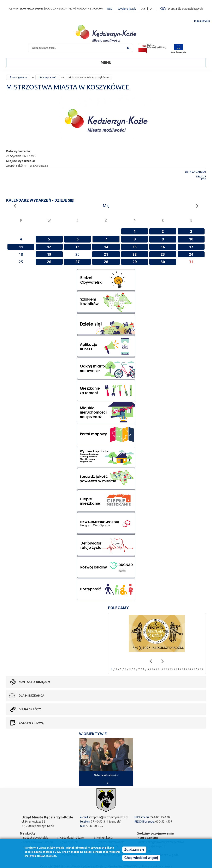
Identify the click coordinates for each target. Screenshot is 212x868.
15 (135, 247)
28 (106, 262)
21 (106, 254)
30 (163, 262)
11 (21, 247)
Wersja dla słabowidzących (185, 9)
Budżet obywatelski (36, 838)
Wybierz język (127, 9)
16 (163, 247)
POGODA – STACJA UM (90, 9)
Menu (106, 62)
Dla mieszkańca (31, 696)
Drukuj (201, 177)
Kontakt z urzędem (34, 682)
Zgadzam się (134, 850)
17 (191, 247)
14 (106, 247)
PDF (204, 179)
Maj (106, 205)
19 (49, 254)
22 (135, 254)
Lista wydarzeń (48, 77)
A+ (143, 9)
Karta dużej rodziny (72, 838)
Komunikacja (105, 838)
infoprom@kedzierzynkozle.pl (109, 817)
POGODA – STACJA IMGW (60, 9)
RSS (110, 9)
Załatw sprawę (31, 723)
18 (201, 669)
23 (163, 254)
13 (77, 247)
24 (191, 254)
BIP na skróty (30, 709)
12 (49, 247)
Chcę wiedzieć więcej (141, 858)
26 (49, 262)
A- (152, 9)
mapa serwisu (202, 21)
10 (191, 239)
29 (135, 262)
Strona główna (18, 77)
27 (77, 262)
